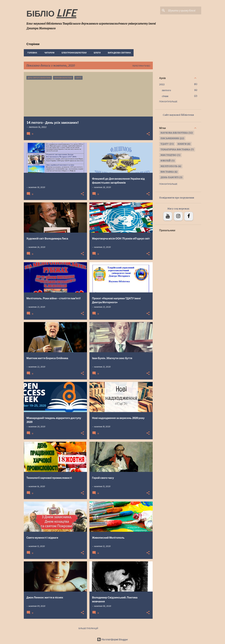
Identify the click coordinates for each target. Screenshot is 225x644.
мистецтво (168, 155)
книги (182, 144)
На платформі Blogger (112, 639)
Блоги (96, 53)
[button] (148, 134)
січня (165, 96)
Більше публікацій (88, 628)
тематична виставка (175, 149)
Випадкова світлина (118, 53)
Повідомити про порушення (177, 198)
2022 (162, 84)
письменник (170, 138)
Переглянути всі (141, 66)
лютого (166, 90)
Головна (31, 53)
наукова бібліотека (174, 133)
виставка (167, 172)
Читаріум (48, 53)
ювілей (166, 161)
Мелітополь (169, 166)
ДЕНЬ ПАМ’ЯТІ (170, 177)
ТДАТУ (165, 144)
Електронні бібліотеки (73, 53)
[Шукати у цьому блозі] (184, 10)
